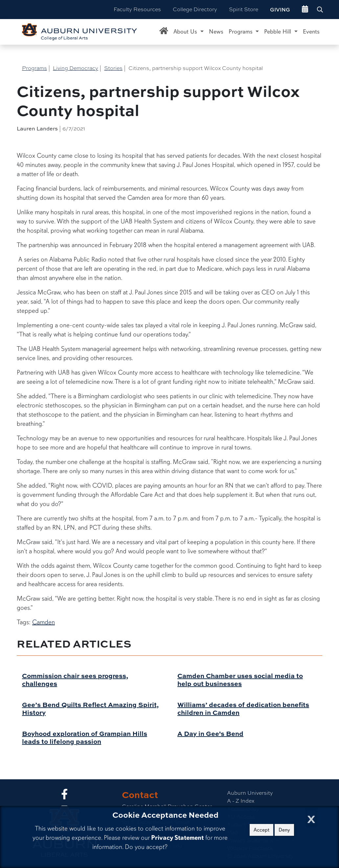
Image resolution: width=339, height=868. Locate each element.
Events (311, 32)
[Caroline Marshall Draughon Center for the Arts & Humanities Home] (164, 32)
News (216, 32)
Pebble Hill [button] (278, 32)
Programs (34, 68)
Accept (261, 830)
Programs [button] (241, 32)
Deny (284, 830)
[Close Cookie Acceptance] (311, 817)
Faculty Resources (137, 9)
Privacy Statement (177, 838)
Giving (280, 10)
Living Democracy (76, 68)
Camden (44, 622)
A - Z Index (241, 801)
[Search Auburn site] (321, 10)
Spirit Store (244, 9)
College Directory (195, 9)
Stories (113, 68)
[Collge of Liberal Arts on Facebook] (64, 796)
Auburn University (250, 793)
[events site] (305, 10)
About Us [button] (186, 32)
